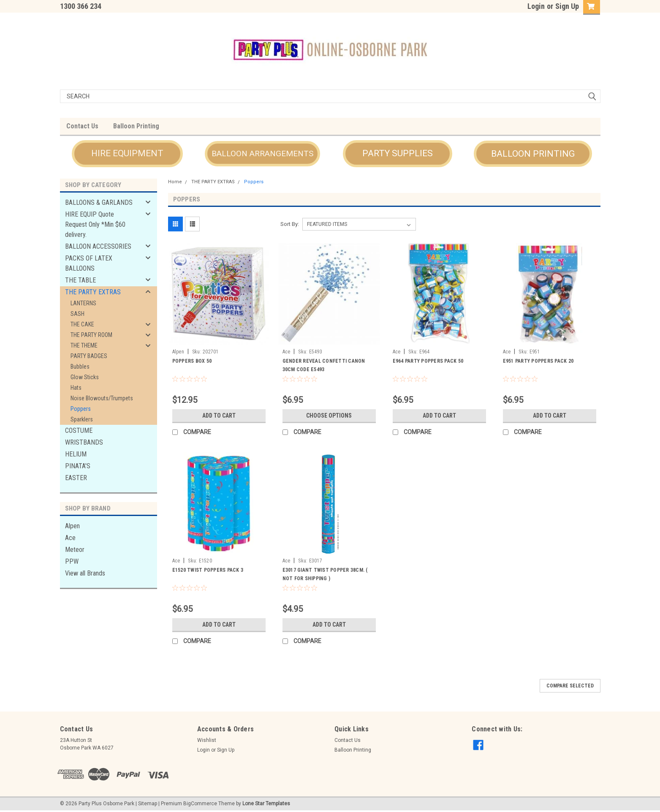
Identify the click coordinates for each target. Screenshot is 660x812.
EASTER (76, 478)
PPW (72, 561)
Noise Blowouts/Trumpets (102, 398)
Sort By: (290, 224)
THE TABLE (80, 280)
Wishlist (207, 740)
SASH (77, 314)
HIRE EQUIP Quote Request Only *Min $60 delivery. (95, 224)
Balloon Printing (136, 126)
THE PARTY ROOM (91, 335)
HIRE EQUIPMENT (127, 153)
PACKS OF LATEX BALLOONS (89, 263)
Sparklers (82, 419)
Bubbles (80, 367)
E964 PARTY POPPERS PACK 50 (428, 361)
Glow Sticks (85, 377)
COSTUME (79, 430)
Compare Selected (570, 686)
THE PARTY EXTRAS (93, 292)
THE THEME (84, 345)
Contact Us (82, 126)
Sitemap (148, 804)
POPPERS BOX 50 (192, 361)
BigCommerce (200, 804)
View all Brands (85, 573)
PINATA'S (78, 466)
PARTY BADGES (89, 356)
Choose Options (329, 416)
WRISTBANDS (84, 442)
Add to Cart (219, 416)
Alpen (72, 526)
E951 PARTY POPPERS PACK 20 (538, 361)
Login (536, 6)
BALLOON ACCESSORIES (98, 246)
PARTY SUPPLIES (398, 153)
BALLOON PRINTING (533, 154)
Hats (76, 388)
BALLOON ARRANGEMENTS (262, 153)
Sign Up (567, 6)
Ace (70, 538)
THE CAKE (82, 324)
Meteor (75, 550)
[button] (127, 154)
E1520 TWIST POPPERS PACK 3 (208, 570)
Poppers (81, 409)
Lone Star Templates (266, 804)
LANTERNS (83, 303)
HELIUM (76, 454)
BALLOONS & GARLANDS (99, 202)
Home (175, 182)
